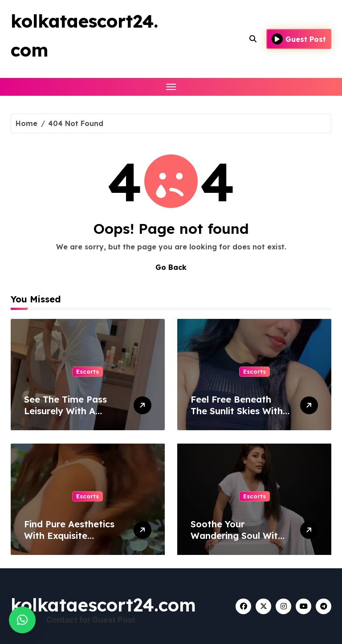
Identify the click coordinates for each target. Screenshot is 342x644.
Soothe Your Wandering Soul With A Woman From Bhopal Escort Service (239, 541)
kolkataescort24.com (103, 605)
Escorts (88, 371)
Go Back (171, 267)
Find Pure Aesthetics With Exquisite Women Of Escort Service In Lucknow (69, 541)
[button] (22, 620)
